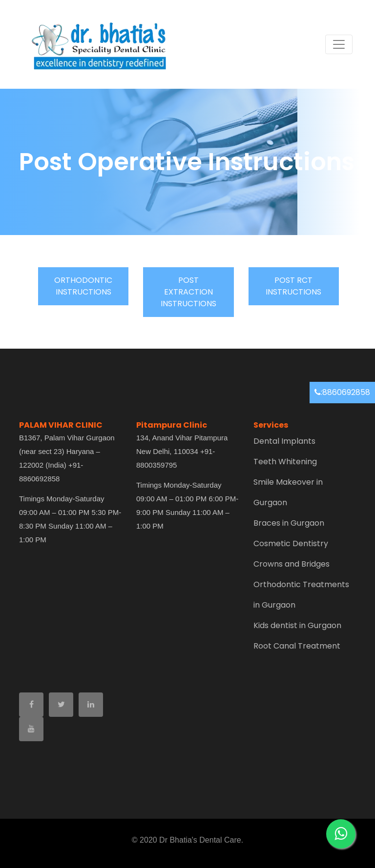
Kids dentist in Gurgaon (297, 625)
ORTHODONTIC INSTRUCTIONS (83, 286)
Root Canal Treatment (297, 646)
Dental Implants (284, 441)
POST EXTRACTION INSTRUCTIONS (188, 292)
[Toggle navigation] (339, 44)
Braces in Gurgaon (289, 523)
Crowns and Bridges (292, 564)
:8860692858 (342, 392)
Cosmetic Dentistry (291, 543)
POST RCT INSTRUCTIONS (293, 286)
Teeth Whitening (285, 462)
